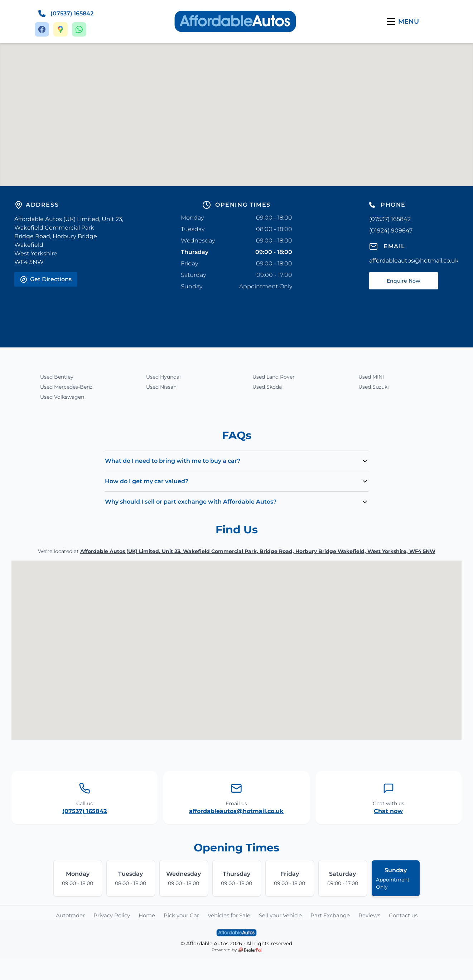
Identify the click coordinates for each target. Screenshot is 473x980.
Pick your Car (181, 915)
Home (147, 915)
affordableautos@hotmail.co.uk (236, 811)
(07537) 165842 (85, 811)
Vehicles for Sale (229, 915)
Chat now (388, 811)
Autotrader (70, 915)
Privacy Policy (112, 915)
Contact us (403, 915)
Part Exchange (330, 915)
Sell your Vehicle (280, 915)
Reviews (369, 915)
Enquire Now (404, 281)
